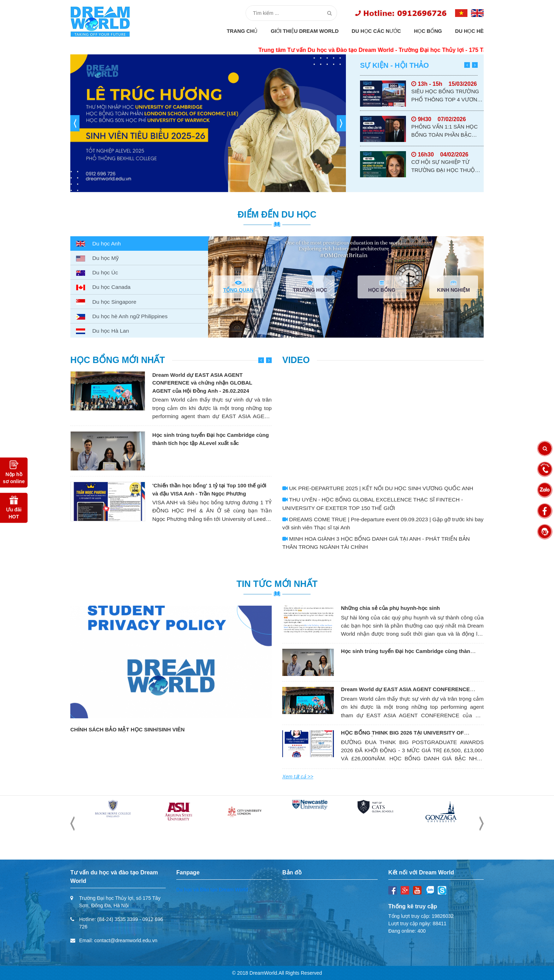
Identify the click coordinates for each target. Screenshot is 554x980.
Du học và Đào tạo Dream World (212, 890)
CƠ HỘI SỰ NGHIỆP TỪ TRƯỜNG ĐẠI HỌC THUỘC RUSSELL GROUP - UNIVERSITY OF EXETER (445, 167)
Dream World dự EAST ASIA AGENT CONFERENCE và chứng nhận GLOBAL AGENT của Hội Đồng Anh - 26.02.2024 (202, 383)
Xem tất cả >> (298, 777)
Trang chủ (242, 31)
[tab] (139, 243)
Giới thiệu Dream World (305, 31)
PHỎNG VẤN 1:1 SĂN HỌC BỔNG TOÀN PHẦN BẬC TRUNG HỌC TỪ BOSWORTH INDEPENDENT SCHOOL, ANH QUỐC (446, 131)
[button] (75, 123)
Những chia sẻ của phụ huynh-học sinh (390, 608)
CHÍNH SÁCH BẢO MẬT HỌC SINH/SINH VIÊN (128, 729)
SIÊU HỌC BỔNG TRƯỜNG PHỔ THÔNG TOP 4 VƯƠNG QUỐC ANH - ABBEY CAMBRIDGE (446, 96)
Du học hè (469, 31)
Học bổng (428, 31)
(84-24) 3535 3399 (117, 919)
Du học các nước (376, 31)
